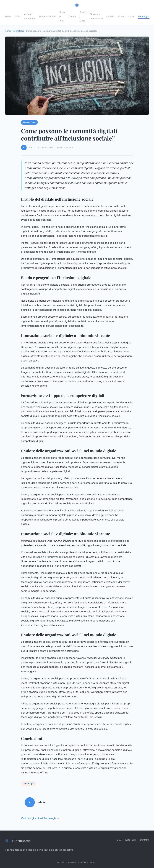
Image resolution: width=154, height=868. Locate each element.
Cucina (72, 16)
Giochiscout (18, 841)
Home (8, 16)
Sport (131, 16)
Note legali (131, 840)
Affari (18, 16)
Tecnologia (144, 16)
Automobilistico (47, 16)
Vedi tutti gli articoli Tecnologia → (40, 818)
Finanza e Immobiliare (96, 16)
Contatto (145, 840)
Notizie (110, 16)
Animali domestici (29, 16)
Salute (121, 16)
